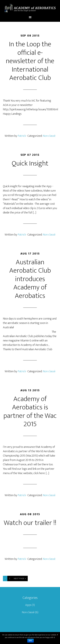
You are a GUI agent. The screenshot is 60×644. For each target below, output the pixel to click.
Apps (28, 605)
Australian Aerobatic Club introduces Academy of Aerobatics (30, 279)
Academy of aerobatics (30, 8)
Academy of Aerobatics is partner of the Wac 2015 (30, 412)
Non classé (49, 136)
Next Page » (20, 578)
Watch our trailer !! (30, 523)
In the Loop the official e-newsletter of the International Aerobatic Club (30, 61)
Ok (31, 641)
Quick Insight (30, 163)
